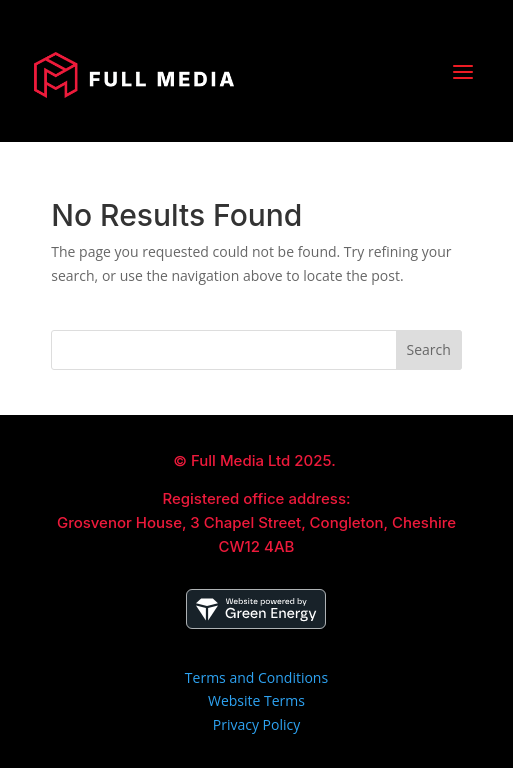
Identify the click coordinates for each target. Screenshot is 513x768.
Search (429, 349)
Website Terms (256, 700)
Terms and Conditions (256, 677)
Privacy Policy (256, 724)
